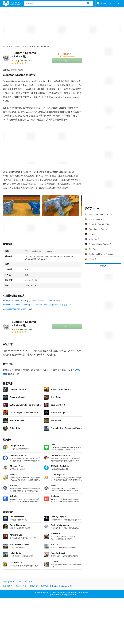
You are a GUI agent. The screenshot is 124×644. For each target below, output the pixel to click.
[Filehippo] (12, 3)
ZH (117, 3)
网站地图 (29, 582)
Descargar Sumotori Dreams (15, 309)
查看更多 (103, 266)
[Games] (18, 46)
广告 (19, 582)
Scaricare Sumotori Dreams (15, 301)
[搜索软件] (88, 3)
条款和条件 (8, 586)
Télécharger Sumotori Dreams (16, 305)
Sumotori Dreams (24, 324)
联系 (12, 582)
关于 (5, 582)
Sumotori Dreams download (43, 301)
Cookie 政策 (21, 586)
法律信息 (45, 586)
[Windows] (10, 46)
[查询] (58, 3)
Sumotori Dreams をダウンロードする (51, 305)
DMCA (55, 586)
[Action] (24, 46)
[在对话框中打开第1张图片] (61, 206)
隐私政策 (34, 586)
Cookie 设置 (66, 586)
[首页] (4, 46)
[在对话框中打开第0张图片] (22, 206)
